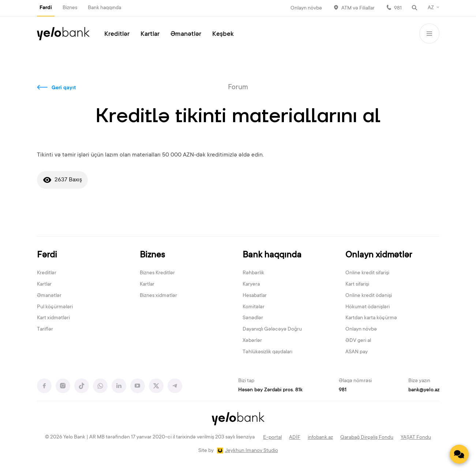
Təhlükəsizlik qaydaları (267, 352)
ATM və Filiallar (358, 8)
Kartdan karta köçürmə (371, 318)
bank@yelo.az (424, 390)
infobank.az (320, 438)
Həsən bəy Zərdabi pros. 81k (270, 390)
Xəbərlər (252, 341)
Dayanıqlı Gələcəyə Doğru (272, 329)
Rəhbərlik (253, 273)
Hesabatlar (255, 296)
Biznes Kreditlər (157, 273)
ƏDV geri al (358, 341)
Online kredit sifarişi (367, 273)
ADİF (295, 438)
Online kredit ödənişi (369, 296)
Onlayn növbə (306, 8)
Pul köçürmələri (55, 307)
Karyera (251, 285)
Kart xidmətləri (53, 318)
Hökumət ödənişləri (368, 307)
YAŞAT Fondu (416, 438)
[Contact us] (459, 454)
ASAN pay (357, 352)
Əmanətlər (186, 34)
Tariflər (45, 329)
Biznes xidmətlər (158, 296)
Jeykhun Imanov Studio (252, 451)
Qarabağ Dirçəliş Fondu (367, 438)
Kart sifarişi (357, 285)
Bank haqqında (104, 8)
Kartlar (150, 34)
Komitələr (254, 307)
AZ (431, 8)
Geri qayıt (64, 88)
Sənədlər (253, 318)
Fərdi (46, 8)
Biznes (70, 8)
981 (398, 8)
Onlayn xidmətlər (379, 255)
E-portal (272, 438)
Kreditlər (117, 34)
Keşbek (223, 34)
